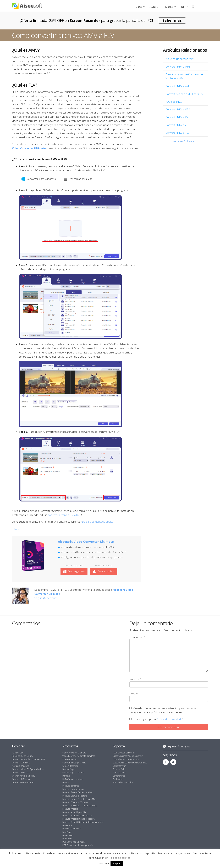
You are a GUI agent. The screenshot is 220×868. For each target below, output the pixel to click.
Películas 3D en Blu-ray (23, 756)
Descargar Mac (104, 571)
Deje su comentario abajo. (98, 522)
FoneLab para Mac (71, 786)
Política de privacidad (169, 719)
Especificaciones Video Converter (128, 756)
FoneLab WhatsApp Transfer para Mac (80, 806)
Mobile (169, 7)
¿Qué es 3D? (18, 753)
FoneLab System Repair (73, 789)
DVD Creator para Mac (73, 779)
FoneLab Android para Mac (75, 812)
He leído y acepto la (156, 719)
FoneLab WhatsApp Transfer (75, 802)
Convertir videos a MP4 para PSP (185, 94)
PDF (182, 7)
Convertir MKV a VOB (178, 125)
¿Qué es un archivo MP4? (180, 59)
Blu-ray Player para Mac (73, 772)
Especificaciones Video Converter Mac (130, 763)
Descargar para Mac (78, 179)
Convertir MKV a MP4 (178, 109)
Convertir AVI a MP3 (21, 763)
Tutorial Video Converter (124, 753)
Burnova (66, 776)
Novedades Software (182, 141)
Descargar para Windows (39, 179)
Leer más (103, 863)
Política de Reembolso (123, 782)
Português (184, 746)
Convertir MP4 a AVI (177, 86)
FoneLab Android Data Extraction (77, 816)
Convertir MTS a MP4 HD (24, 776)
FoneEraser (68, 835)
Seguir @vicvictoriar (46, 598)
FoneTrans (67, 825)
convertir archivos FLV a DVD (65, 515)
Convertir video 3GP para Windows (28, 769)
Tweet (17, 529)
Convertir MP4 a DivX (22, 772)
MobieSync (67, 839)
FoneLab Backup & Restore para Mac (79, 799)
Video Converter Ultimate (74, 753)
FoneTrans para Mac (72, 829)
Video (139, 7)
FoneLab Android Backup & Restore (79, 819)
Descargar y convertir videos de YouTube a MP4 (184, 76)
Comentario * (137, 637)
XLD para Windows (21, 766)
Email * (134, 694)
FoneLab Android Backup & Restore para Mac (83, 822)
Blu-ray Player (69, 769)
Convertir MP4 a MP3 (178, 66)
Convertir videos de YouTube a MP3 (29, 759)
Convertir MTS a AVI (21, 779)
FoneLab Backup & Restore (75, 796)
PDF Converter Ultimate (74, 842)
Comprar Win (119, 769)
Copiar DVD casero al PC (23, 782)
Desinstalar (118, 779)
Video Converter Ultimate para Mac (79, 756)
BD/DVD (153, 7)
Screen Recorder (70, 766)
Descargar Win (74, 571)
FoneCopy (67, 832)
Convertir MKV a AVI (177, 117)
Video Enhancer (70, 759)
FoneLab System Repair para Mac (78, 792)
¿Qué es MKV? (174, 102)
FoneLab (66, 782)
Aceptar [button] (117, 863)
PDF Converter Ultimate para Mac (78, 845)
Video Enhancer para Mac (74, 763)
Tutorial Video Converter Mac (126, 759)
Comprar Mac (119, 776)
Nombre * (135, 679)
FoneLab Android (70, 809)
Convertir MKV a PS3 (178, 133)
